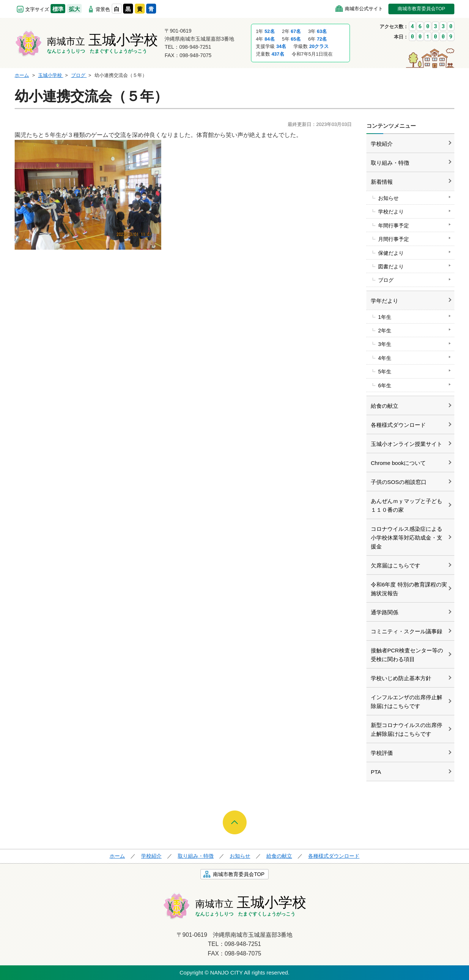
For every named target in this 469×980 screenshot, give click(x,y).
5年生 (385, 372)
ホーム (117, 856)
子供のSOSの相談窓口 (399, 482)
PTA (376, 772)
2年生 (385, 331)
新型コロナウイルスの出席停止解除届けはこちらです (407, 729)
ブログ (386, 280)
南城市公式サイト (364, 9)
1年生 (385, 317)
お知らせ (388, 198)
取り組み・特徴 (390, 163)
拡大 (74, 9)
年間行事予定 (394, 226)
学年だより (385, 301)
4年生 (385, 358)
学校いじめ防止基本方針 (401, 678)
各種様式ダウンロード (398, 425)
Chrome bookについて (398, 463)
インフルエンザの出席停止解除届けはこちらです (407, 702)
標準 (58, 9)
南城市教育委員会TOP (422, 9)
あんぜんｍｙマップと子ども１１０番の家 (407, 505)
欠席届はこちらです (396, 565)
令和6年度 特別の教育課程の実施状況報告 (409, 589)
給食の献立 (385, 406)
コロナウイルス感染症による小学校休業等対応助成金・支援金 (407, 538)
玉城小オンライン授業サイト (407, 444)
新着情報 (382, 182)
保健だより (391, 253)
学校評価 (382, 753)
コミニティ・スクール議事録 (407, 631)
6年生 (385, 385)
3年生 (385, 344)
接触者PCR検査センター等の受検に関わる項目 (407, 655)
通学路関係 (385, 612)
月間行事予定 (394, 239)
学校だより (391, 212)
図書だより (391, 267)
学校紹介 (382, 144)
